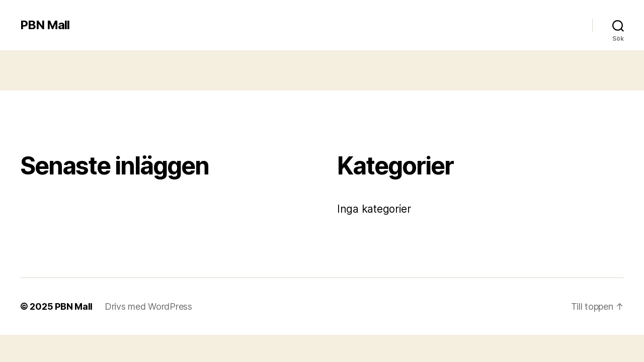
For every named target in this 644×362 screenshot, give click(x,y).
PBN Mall (45, 25)
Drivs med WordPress (148, 306)
